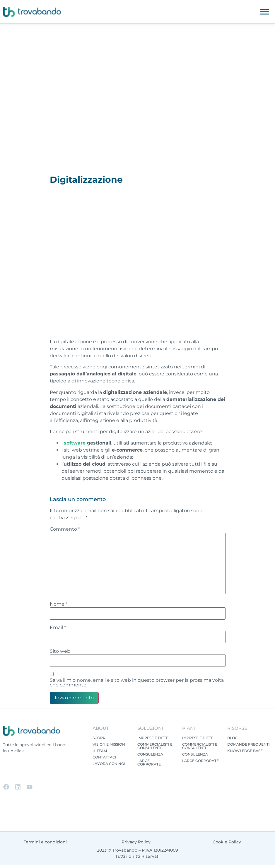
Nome (59, 604)
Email (58, 628)
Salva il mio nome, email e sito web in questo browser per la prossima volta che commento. (137, 683)
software (75, 443)
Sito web (60, 651)
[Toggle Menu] (264, 12)
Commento (65, 529)
